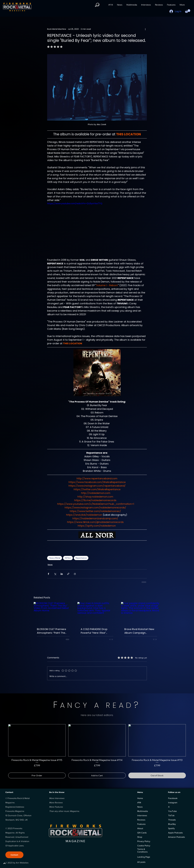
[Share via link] (68, 574)
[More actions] (145, 29)
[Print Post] (75, 574)
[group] (97, 751)
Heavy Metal (55, 558)
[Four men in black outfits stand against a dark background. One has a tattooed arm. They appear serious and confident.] (97, 613)
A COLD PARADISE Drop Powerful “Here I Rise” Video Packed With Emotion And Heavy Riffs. (96, 631)
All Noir (68, 558)
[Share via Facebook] (48, 574)
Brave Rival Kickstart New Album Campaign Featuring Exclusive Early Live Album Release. (139, 631)
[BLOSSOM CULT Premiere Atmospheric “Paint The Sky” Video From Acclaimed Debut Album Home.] (53, 613)
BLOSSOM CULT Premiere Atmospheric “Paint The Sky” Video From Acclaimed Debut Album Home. (51, 631)
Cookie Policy (144, 846)
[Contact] (14, 855)
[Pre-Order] (37, 775)
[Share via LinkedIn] (62, 574)
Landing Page (144, 857)
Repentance (81, 558)
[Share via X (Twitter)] (55, 574)
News (50, 565)
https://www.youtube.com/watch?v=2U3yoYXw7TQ (75, 203)
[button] (97, 5)
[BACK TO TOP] (12, 863)
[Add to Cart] (97, 775)
